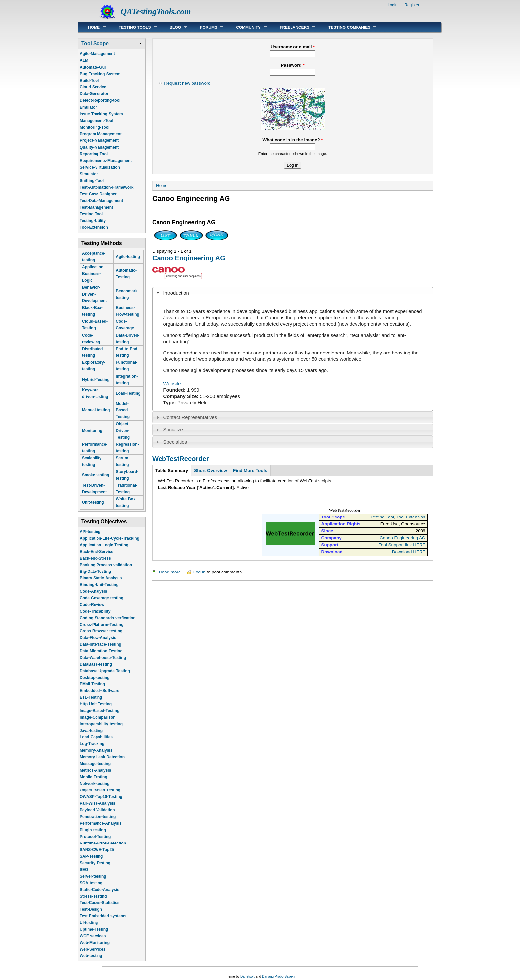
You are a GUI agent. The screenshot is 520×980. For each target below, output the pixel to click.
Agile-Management (97, 54)
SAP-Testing (91, 856)
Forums (207, 27)
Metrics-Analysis (95, 770)
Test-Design (91, 909)
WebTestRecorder (181, 459)
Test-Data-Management (101, 201)
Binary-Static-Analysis (101, 578)
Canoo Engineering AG (189, 258)
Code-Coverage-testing (101, 598)
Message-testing (95, 764)
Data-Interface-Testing (100, 644)
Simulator (89, 174)
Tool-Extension (94, 227)
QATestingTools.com (156, 11)
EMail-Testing (92, 684)
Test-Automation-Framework (106, 187)
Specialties (175, 442)
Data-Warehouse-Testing (103, 658)
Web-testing (91, 956)
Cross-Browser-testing (101, 631)
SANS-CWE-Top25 (97, 850)
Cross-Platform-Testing (101, 625)
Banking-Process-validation (106, 565)
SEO (84, 870)
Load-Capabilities (96, 737)
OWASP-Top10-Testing (101, 797)
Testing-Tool (91, 214)
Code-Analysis (93, 591)
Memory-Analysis (96, 750)
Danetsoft (248, 977)
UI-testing (89, 923)
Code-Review (92, 605)
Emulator (88, 107)
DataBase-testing (96, 664)
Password (292, 65)
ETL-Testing (91, 697)
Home (92, 27)
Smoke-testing (96, 475)
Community (246, 27)
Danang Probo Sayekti (279, 977)
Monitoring (92, 431)
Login (392, 5)
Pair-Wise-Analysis (97, 803)
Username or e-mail (293, 47)
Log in (199, 572)
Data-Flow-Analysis (98, 638)
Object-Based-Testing (100, 790)
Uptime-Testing (94, 929)
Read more (170, 572)
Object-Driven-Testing (123, 431)
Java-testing (91, 731)
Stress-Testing (93, 896)
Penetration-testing (98, 817)
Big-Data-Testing (95, 572)
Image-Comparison (98, 717)
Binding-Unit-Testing (99, 585)
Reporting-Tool (94, 154)
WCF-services (93, 936)
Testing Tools (133, 27)
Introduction (176, 293)
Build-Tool (89, 81)
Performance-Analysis (101, 823)
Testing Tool (382, 517)
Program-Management (101, 134)
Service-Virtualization (100, 167)
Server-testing (93, 876)
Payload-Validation (97, 810)
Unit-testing (93, 502)
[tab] (293, 293)
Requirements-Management (106, 161)
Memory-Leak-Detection (102, 757)
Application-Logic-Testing (104, 545)
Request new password (187, 83)
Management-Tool (97, 121)
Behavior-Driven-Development (94, 294)
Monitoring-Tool (95, 127)
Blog (173, 27)
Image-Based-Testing (99, 711)
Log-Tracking (92, 744)
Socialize (173, 430)
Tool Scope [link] (95, 44)
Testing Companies (347, 27)
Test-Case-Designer (98, 194)
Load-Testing (128, 393)
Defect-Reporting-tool (100, 100)
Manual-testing (96, 410)
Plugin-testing (93, 830)
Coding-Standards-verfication (108, 618)
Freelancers (292, 27)
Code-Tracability (95, 611)
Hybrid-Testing (96, 380)
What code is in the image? (292, 140)
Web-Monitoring (95, 943)
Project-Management (99, 140)
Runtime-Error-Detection (103, 843)
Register (412, 5)
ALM (84, 60)
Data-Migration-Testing (101, 651)
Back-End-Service (97, 552)
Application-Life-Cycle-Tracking (109, 538)
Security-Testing (95, 863)
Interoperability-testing (101, 724)
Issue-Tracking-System (101, 114)
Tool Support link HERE (402, 545)
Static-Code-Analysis (99, 890)
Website (172, 384)
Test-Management (96, 207)
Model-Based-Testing (123, 410)
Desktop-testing (95, 678)
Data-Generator (94, 94)
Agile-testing (128, 257)
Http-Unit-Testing (96, 704)
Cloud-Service (93, 87)
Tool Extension (411, 517)
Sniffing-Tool (92, 181)
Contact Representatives (190, 417)
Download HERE (409, 552)
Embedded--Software (99, 691)
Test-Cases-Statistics (100, 903)
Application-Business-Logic (93, 274)
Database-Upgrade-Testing (105, 671)
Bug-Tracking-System (100, 74)
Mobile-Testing (94, 777)
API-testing (90, 532)
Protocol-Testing (95, 837)
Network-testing (95, 784)
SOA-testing (91, 883)
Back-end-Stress (95, 558)
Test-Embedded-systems (103, 916)
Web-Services (93, 949)
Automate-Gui (93, 67)
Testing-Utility (93, 221)
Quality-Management (99, 147)
